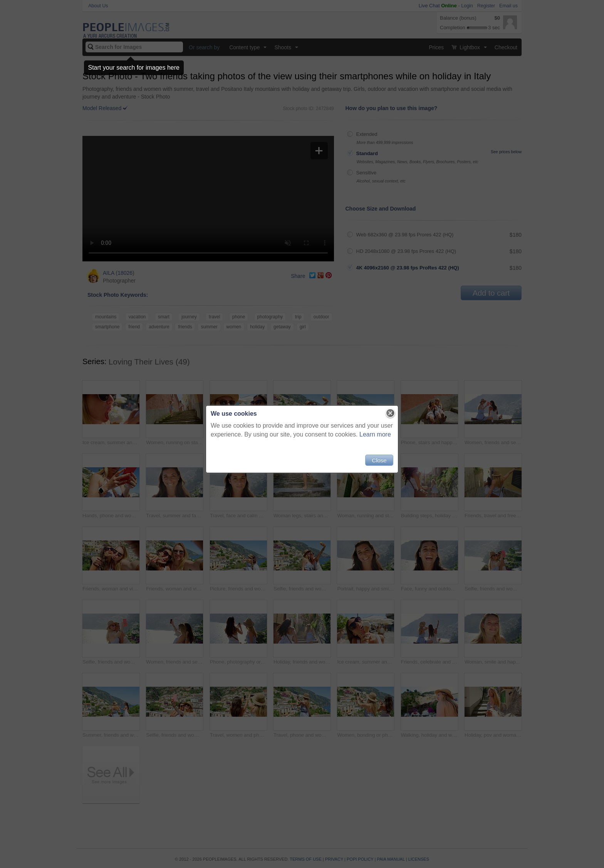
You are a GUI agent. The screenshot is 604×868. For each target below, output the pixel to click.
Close (379, 460)
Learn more (375, 434)
